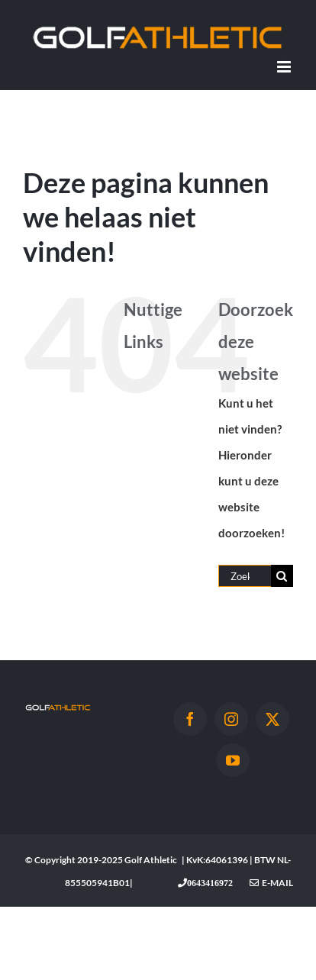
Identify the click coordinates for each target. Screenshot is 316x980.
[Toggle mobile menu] (285, 67)
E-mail (271, 883)
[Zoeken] (282, 576)
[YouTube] (233, 760)
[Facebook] (190, 719)
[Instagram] (231, 719)
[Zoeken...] (245, 576)
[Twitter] (272, 719)
